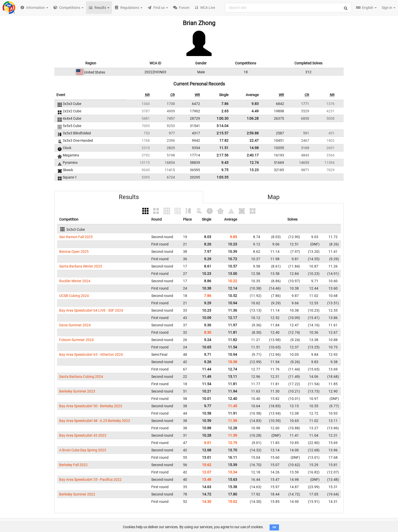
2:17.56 (222, 155)
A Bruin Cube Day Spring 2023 (83, 450)
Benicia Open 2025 (74, 252)
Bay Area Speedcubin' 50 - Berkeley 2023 (91, 406)
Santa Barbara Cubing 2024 (81, 377)
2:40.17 (253, 155)
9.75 (225, 170)
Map (273, 197)
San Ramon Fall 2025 (76, 237)
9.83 (255, 104)
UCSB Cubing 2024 (74, 296)
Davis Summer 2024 (75, 325)
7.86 (225, 104)
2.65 (225, 111)
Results (129, 197)
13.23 (254, 170)
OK (274, 527)
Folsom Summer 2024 (76, 340)
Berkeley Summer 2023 (77, 391)
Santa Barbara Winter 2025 (81, 266)
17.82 (224, 140)
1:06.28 (253, 118)
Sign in (389, 8)
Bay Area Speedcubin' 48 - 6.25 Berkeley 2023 (95, 421)
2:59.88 (253, 133)
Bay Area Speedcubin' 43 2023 (83, 435)
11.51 (224, 148)
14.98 (254, 148)
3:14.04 (222, 126)
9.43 (225, 163)
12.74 (254, 163)
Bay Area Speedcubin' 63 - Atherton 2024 (91, 354)
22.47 (254, 140)
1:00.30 (222, 118)
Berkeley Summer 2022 (77, 494)
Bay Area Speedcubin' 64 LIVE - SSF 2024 (91, 310)
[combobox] (288, 8)
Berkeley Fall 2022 (73, 465)
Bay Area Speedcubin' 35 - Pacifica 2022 (90, 480)
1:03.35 (222, 177)
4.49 (255, 111)
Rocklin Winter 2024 (75, 281)
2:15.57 (222, 133)
